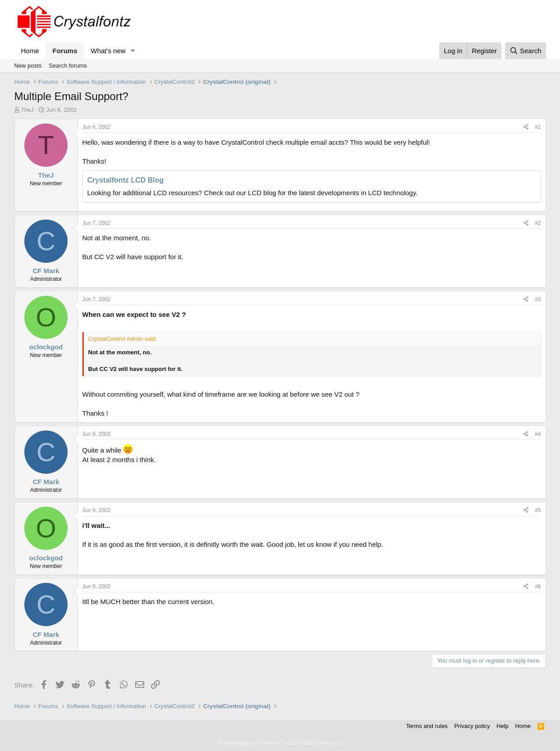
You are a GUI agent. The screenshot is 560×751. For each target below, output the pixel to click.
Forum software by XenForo (280, 743)
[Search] (526, 51)
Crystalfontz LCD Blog (126, 180)
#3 (538, 299)
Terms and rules (427, 726)
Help (503, 726)
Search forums (68, 66)
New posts (28, 66)
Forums (65, 51)
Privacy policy (472, 726)
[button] (132, 51)
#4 (538, 434)
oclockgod (46, 347)
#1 (538, 127)
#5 (538, 510)
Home (30, 51)
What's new (108, 51)
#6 (538, 586)
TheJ (27, 110)
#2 (538, 223)
